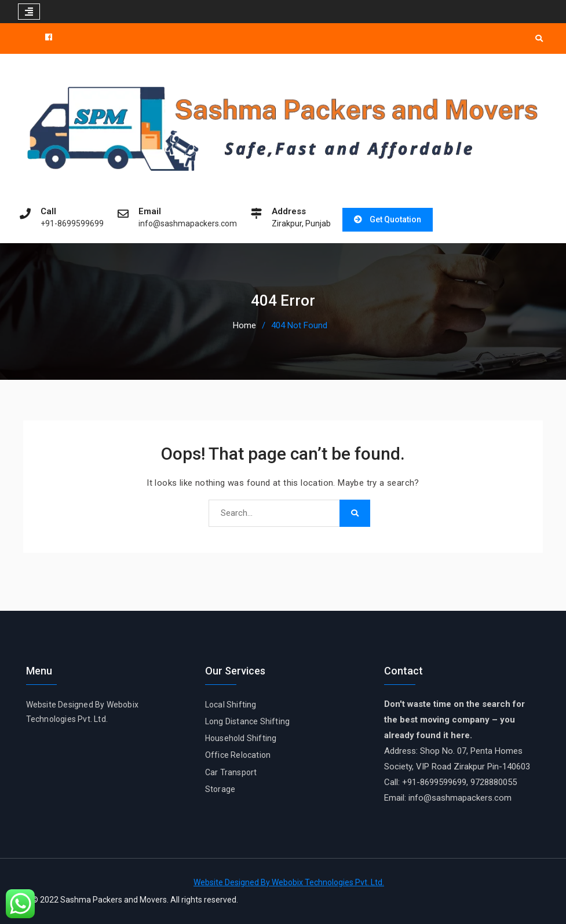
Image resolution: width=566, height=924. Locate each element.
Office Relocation (238, 755)
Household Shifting (241, 738)
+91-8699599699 (72, 224)
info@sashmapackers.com (188, 224)
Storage (220, 789)
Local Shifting (231, 705)
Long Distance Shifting (247, 721)
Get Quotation (395, 219)
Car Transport (231, 772)
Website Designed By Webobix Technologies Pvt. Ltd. (289, 882)
